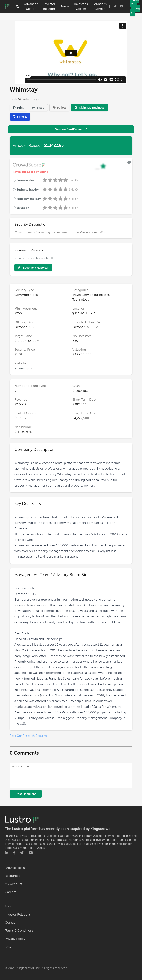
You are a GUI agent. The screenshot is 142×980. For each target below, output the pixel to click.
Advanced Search (31, 6)
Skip (74, 180)
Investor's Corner (81, 6)
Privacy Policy (15, 939)
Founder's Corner (100, 6)
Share (38, 108)
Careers (11, 892)
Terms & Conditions (19, 931)
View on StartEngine (71, 129)
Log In (135, 11)
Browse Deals (15, 868)
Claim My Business (90, 108)
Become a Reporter (33, 268)
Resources (12, 876)
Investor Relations (50, 6)
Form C (20, 117)
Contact (11, 923)
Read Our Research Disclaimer (29, 736)
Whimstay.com (25, 368)
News (65, 6)
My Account (14, 884)
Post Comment (26, 794)
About (9, 906)
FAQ (8, 947)
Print (18, 108)
